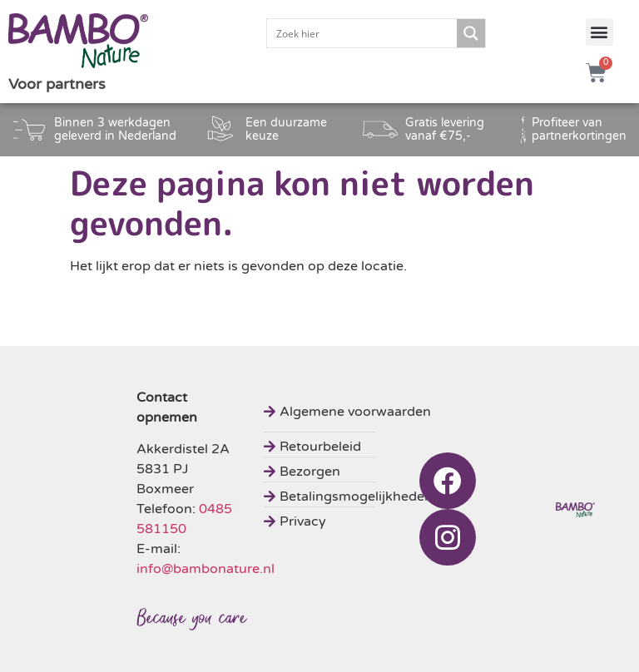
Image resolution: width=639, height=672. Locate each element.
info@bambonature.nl (206, 569)
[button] (599, 32)
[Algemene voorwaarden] (350, 410)
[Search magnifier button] (471, 33)
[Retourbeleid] (350, 445)
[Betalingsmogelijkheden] (350, 494)
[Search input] (363, 33)
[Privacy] (350, 519)
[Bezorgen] (350, 469)
